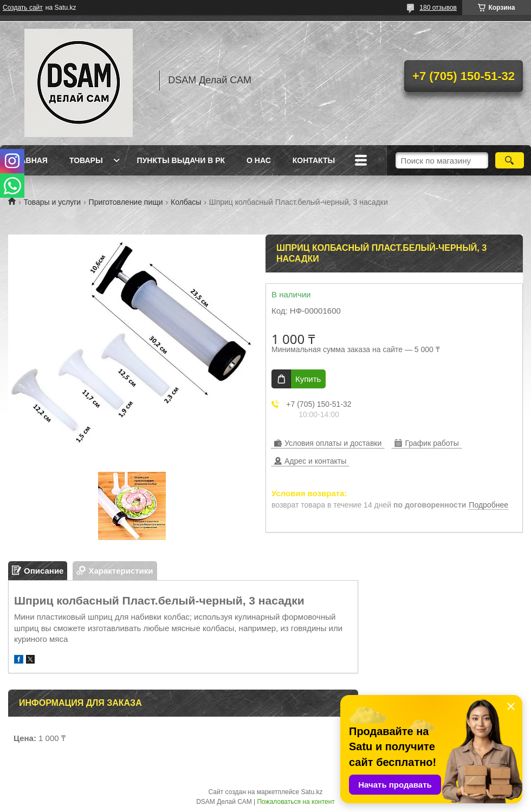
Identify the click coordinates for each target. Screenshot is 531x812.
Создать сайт (23, 8)
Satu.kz (312, 792)
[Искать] (510, 160)
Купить (308, 379)
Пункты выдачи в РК (181, 160)
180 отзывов (438, 8)
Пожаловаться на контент (296, 802)
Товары (86, 160)
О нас (259, 160)
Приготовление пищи (126, 202)
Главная (29, 160)
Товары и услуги (52, 202)
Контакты (314, 160)
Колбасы (186, 202)
